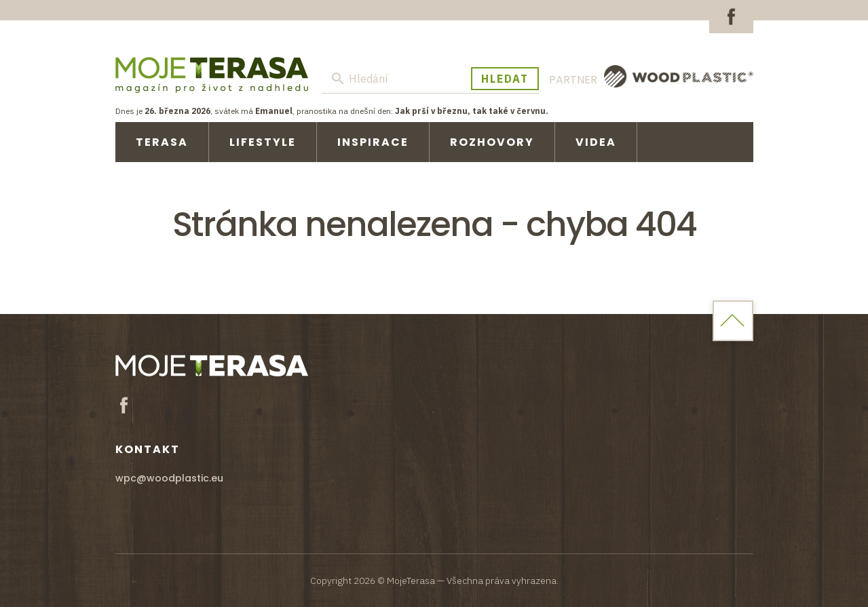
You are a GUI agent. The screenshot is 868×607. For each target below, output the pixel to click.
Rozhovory (492, 142)
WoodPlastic (679, 77)
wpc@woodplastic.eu (169, 478)
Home (733, 321)
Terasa (162, 142)
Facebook (731, 17)
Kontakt (148, 449)
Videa (596, 142)
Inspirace (373, 142)
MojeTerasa (212, 75)
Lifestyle (263, 142)
